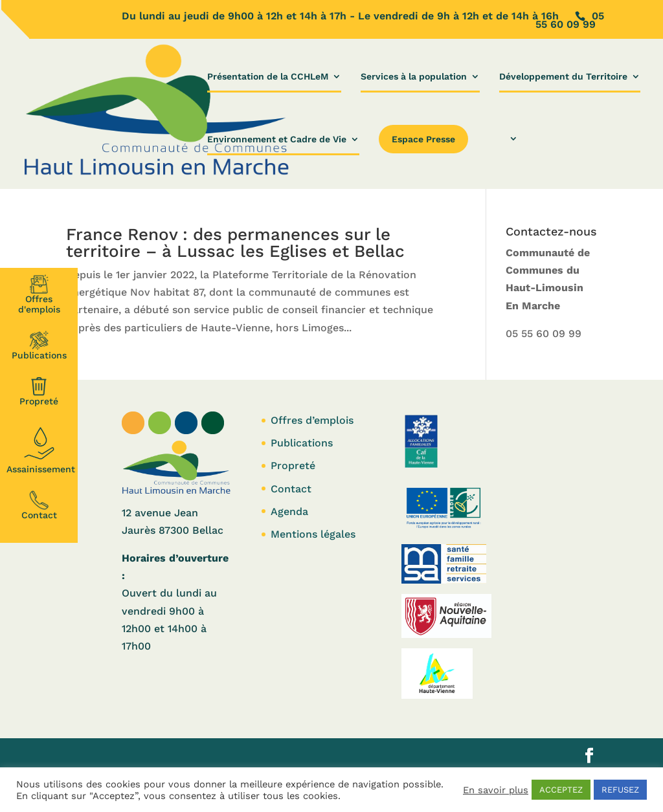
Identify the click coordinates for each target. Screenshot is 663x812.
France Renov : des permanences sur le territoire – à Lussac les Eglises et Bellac (235, 243)
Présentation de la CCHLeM (268, 77)
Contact (39, 505)
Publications (39, 346)
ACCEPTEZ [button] (561, 790)
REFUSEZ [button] (620, 790)
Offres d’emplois (312, 420)
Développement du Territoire (563, 77)
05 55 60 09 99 (544, 334)
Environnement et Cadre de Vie (277, 139)
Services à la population (414, 77)
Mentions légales (313, 534)
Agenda (289, 511)
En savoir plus (496, 790)
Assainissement (41, 448)
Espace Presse (423, 139)
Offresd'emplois (39, 294)
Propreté (39, 391)
